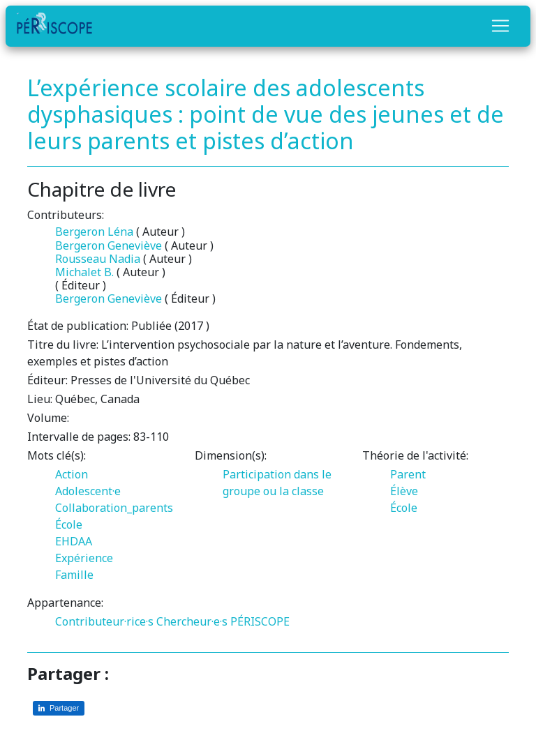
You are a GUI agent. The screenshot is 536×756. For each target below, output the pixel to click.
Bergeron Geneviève (109, 245)
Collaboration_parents (114, 508)
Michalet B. (84, 272)
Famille (74, 575)
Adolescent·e (88, 491)
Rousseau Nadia (98, 259)
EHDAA (74, 541)
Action (72, 474)
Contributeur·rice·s (104, 621)
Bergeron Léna (94, 232)
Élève (404, 491)
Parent (408, 474)
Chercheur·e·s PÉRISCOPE (223, 621)
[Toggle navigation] (500, 26)
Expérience (84, 558)
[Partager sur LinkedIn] (59, 708)
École (69, 524)
